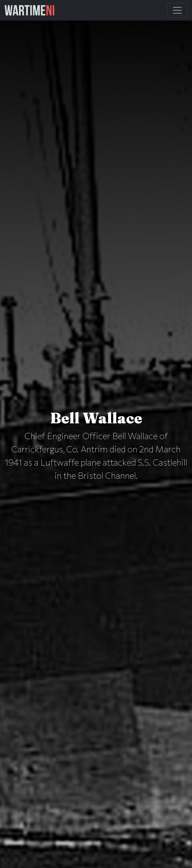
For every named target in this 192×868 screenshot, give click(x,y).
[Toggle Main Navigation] (177, 10)
